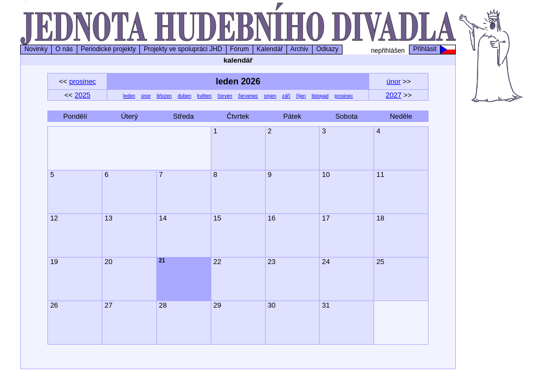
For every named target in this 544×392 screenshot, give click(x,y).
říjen (301, 96)
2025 (82, 95)
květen (204, 96)
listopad (320, 96)
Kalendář (270, 49)
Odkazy (327, 49)
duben (184, 96)
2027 (393, 95)
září (286, 96)
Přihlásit (425, 49)
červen (225, 96)
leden (129, 96)
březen (164, 96)
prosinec (82, 81)
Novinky (36, 49)
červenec (248, 96)
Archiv (299, 49)
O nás (64, 49)
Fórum (240, 49)
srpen (270, 96)
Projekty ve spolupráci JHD (183, 49)
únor (394, 81)
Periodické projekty (109, 49)
